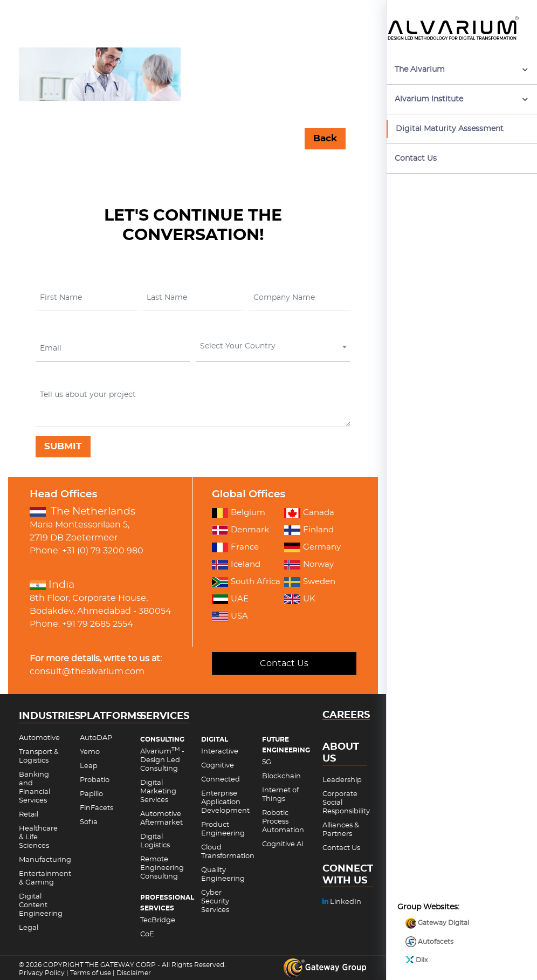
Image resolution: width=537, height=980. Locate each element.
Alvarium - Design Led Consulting (162, 760)
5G (267, 762)
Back (325, 138)
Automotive (39, 738)
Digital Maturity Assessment (450, 129)
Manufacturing (45, 860)
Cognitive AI (283, 844)
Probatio (95, 780)
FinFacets (97, 808)
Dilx (416, 925)
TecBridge (158, 920)
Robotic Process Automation (283, 822)
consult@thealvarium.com (87, 671)
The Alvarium (420, 70)
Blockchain (281, 776)
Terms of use (91, 973)
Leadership (342, 780)
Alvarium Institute (429, 99)
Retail (29, 815)
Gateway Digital (437, 888)
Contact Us (416, 159)
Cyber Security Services (215, 902)
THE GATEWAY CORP (121, 965)
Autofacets (429, 907)
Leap (89, 766)
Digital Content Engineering (41, 905)
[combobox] (273, 349)
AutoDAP (96, 738)
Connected (221, 780)
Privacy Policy (42, 973)
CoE (147, 934)
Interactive (220, 752)
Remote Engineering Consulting (162, 868)
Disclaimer (134, 973)
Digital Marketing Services (158, 791)
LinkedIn (342, 902)
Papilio (91, 794)
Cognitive (218, 766)
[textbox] (272, 346)
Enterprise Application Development (225, 802)
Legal (29, 928)
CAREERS (346, 715)
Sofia (89, 822)
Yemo (90, 752)
